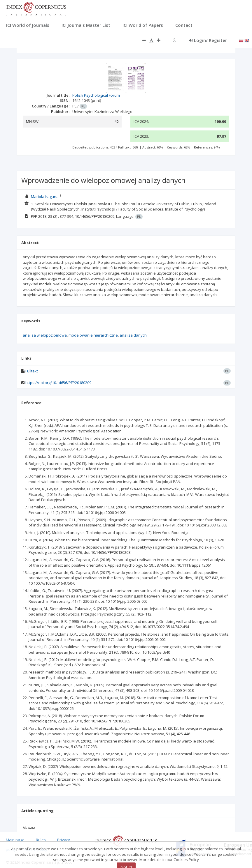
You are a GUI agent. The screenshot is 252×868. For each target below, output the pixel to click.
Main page (15, 840)
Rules (41, 840)
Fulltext (32, 371)
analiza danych (133, 335)
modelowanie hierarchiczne (93, 335)
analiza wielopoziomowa (45, 335)
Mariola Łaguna (45, 197)
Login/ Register (208, 40)
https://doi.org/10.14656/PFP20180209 (58, 383)
